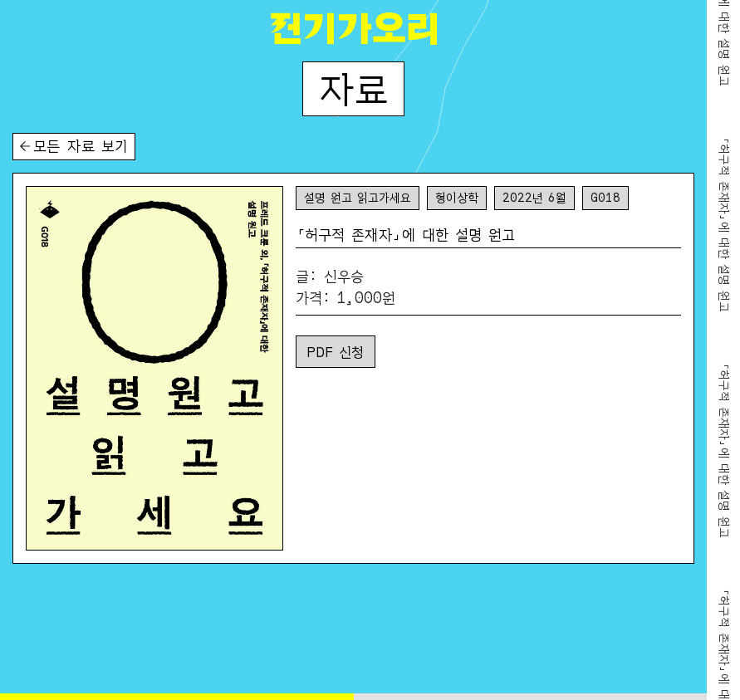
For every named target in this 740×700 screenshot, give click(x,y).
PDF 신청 (335, 351)
